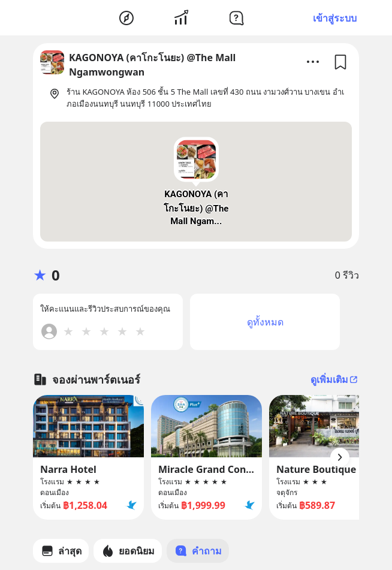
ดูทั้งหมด (265, 322)
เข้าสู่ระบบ (335, 18)
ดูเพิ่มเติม (335, 379)
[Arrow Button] (340, 457)
